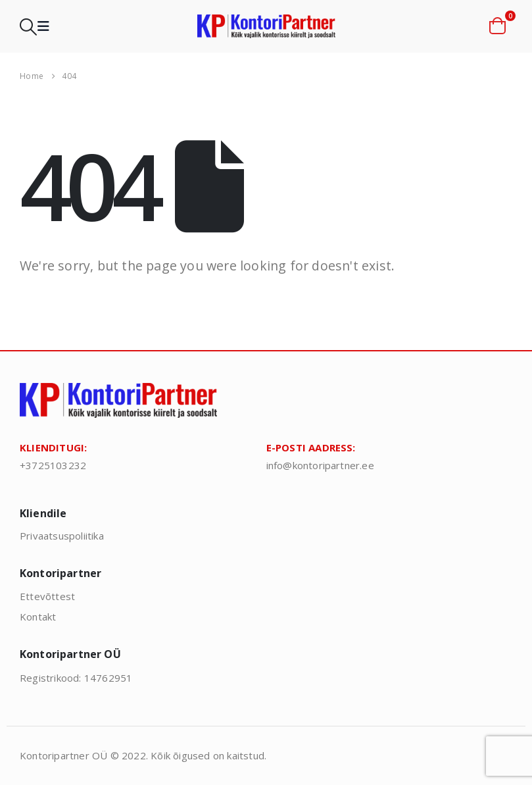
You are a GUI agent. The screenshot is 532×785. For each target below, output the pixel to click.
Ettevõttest (47, 596)
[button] (28, 27)
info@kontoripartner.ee (320, 465)
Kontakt (38, 617)
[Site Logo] (266, 27)
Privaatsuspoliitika (62, 536)
